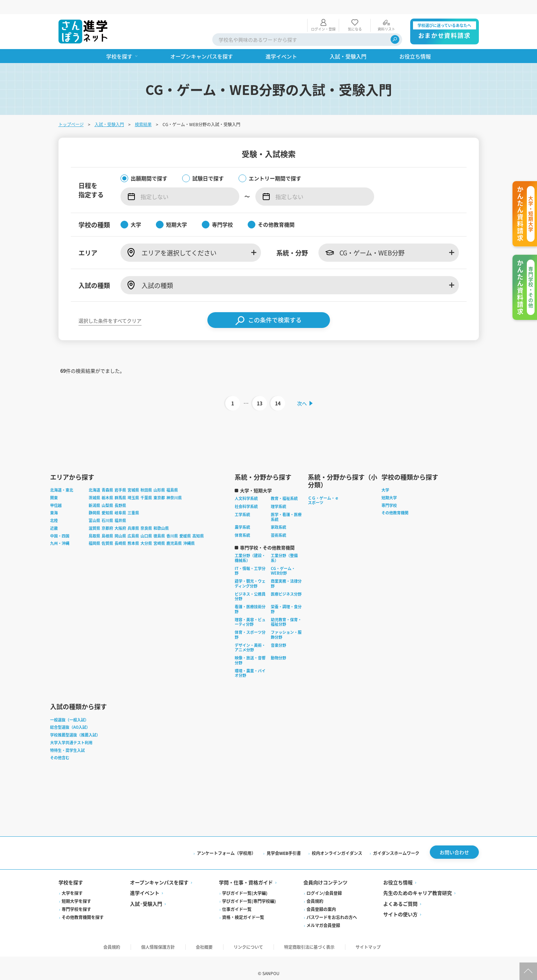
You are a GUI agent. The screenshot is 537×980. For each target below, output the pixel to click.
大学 (385, 478)
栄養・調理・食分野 (286, 597)
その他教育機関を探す (83, 906)
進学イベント (145, 882)
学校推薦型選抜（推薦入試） (75, 722)
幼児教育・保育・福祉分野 (286, 609)
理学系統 (278, 494)
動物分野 (278, 645)
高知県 (198, 523)
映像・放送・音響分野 (250, 648)
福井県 (120, 508)
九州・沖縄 (60, 531)
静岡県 (94, 500)
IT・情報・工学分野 (250, 558)
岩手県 (120, 478)
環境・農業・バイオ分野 (250, 660)
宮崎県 (159, 531)
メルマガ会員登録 (323, 914)
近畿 (54, 516)
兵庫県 (133, 516)
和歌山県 (161, 516)
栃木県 (107, 485)
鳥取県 (94, 523)
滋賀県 (94, 516)
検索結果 (143, 110)
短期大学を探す (76, 890)
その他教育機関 (395, 500)
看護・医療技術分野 (250, 597)
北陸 (54, 508)
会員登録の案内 (321, 898)
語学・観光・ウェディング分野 (250, 571)
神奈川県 (174, 485)
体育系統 (242, 523)
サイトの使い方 (400, 903)
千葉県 (146, 485)
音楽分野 (278, 632)
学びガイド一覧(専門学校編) (249, 890)
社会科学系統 (246, 494)
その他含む (60, 745)
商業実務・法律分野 (286, 571)
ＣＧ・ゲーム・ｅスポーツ (323, 488)
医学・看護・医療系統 (286, 505)
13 (259, 390)
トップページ (71, 110)
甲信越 (56, 493)
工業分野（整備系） (284, 546)
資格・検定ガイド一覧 (243, 906)
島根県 (107, 523)
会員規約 (315, 890)
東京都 (159, 485)
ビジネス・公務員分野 (250, 584)
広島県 (133, 523)
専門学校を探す (76, 898)
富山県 (94, 508)
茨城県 (94, 485)
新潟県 (94, 493)
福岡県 (94, 531)
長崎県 (120, 531)
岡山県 (120, 523)
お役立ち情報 (398, 871)
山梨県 (107, 493)
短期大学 (389, 485)
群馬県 (120, 485)
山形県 (159, 478)
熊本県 (133, 531)
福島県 (172, 478)
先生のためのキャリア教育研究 (418, 882)
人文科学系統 (246, 486)
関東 (54, 485)
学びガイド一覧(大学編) (245, 882)
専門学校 (389, 493)
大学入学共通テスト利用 (71, 730)
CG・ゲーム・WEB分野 (283, 558)
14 (277, 390)
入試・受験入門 (109, 110)
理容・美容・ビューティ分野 (250, 609)
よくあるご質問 (400, 892)
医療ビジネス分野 (286, 581)
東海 (54, 500)
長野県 (120, 493)
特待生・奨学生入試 (67, 738)
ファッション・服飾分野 (286, 622)
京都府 (107, 516)
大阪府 (120, 516)
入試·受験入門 (146, 892)
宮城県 (133, 478)
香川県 (172, 523)
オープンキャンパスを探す (159, 871)
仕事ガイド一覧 (237, 898)
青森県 (107, 478)
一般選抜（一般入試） (69, 707)
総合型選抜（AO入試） (70, 715)
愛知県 (107, 500)
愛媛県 (185, 523)
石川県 (107, 508)
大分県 (146, 531)
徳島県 (159, 523)
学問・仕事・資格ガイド (246, 871)
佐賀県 (107, 531)
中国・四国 (60, 523)
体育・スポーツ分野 (250, 622)
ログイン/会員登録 (324, 882)
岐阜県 (120, 500)
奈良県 (146, 516)
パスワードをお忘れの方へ (332, 906)
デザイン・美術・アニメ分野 (250, 635)
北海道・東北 (62, 478)
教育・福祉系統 (284, 486)
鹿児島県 (174, 531)
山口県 (146, 523)
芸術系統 (278, 523)
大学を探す (72, 882)
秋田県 (146, 478)
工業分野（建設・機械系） (250, 546)
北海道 (94, 478)
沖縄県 (189, 531)
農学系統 (242, 515)
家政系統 (278, 515)
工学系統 (242, 502)
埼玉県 (133, 485)
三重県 (133, 500)
